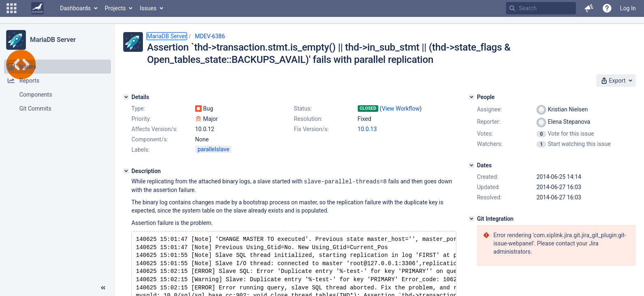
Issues (148, 8)
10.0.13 (367, 129)
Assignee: (489, 109)
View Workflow (401, 109)
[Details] (126, 97)
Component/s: (150, 139)
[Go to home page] (37, 8)
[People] (471, 97)
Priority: (141, 119)
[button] (11, 8)
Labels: (140, 150)
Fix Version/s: (312, 129)
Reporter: (489, 122)
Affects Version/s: (154, 129)
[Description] (126, 171)
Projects (115, 8)
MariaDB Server (53, 40)
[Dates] (471, 165)
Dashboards (75, 8)
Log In (628, 8)
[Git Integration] (471, 219)
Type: (138, 109)
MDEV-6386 (210, 36)
